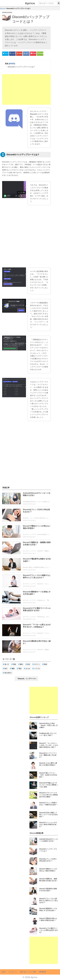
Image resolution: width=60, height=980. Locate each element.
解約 (21, 664)
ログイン (36, 664)
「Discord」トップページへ (26, 679)
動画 (45, 664)
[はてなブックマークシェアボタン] (26, 53)
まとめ (27, 669)
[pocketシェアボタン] (33, 53)
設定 (28, 664)
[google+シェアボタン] (19, 53)
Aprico (30, 3)
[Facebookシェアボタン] (12, 53)
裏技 (19, 669)
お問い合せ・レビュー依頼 (28, 972)
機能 (12, 669)
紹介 (5, 669)
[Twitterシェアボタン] (5, 53)
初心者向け (7, 673)
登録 (14, 664)
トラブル (36, 669)
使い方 (6, 664)
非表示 (12, 64)
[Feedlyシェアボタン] (40, 53)
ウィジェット (13, 972)
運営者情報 (42, 972)
